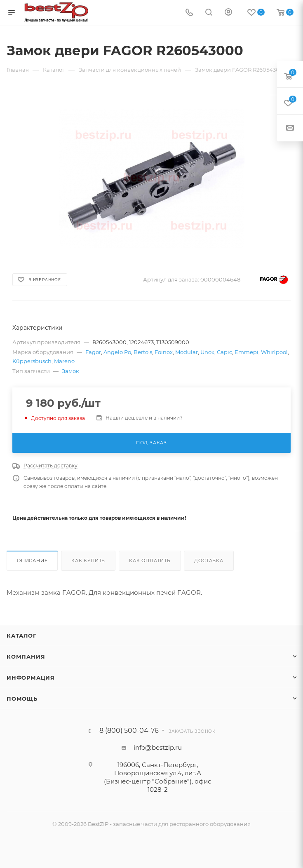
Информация (31, 678)
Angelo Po (117, 352)
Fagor (93, 352)
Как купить (88, 561)
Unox (207, 352)
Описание (32, 561)
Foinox (164, 352)
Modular (187, 352)
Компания (26, 657)
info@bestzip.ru (158, 747)
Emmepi (247, 352)
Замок (70, 371)
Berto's (143, 352)
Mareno (64, 361)
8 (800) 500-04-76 (129, 731)
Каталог (22, 636)
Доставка (209, 561)
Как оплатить (150, 561)
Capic (224, 352)
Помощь (22, 699)
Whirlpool (274, 352)
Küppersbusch (32, 361)
